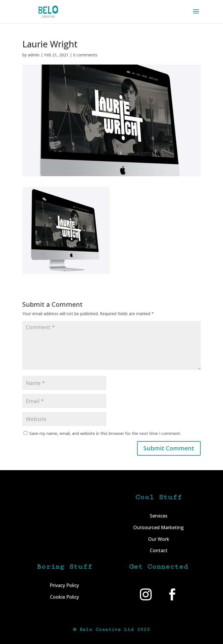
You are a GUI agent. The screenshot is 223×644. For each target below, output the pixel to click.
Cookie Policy (64, 597)
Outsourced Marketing (159, 527)
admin (34, 55)
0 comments (85, 55)
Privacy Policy (64, 585)
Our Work (159, 539)
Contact (159, 550)
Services (159, 516)
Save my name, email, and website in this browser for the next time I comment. (105, 433)
